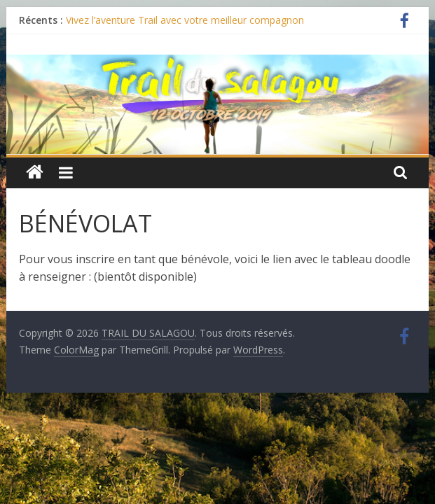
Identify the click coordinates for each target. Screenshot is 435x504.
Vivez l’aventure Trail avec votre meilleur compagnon (185, 20)
